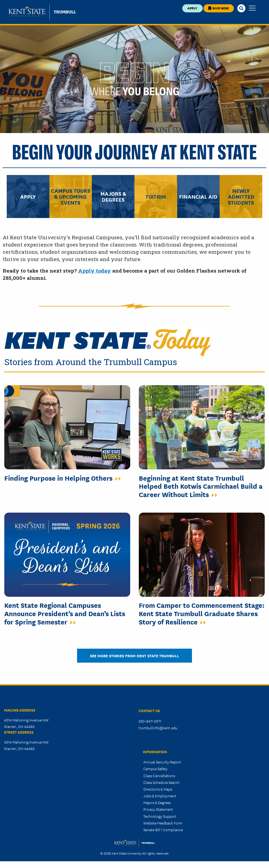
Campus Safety (155, 769)
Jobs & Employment (160, 796)
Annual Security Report (162, 762)
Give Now (219, 8)
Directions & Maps (158, 789)
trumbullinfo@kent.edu (158, 728)
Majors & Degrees (157, 802)
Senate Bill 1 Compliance (163, 830)
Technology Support (160, 816)
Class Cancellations (159, 776)
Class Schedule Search (161, 782)
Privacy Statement (158, 809)
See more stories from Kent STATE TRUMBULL (134, 656)
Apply (192, 8)
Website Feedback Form (163, 823)
